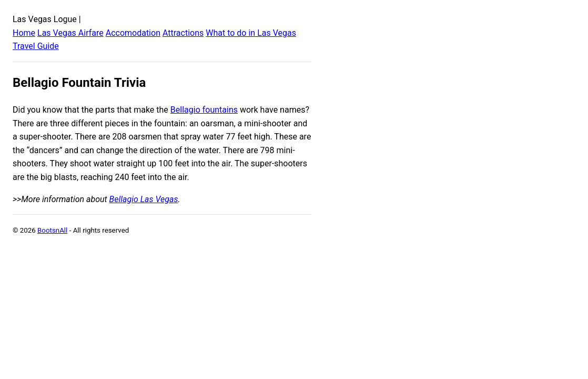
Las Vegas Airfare (70, 33)
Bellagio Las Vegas (144, 199)
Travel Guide (36, 46)
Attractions (183, 33)
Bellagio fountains (204, 110)
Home (24, 33)
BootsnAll (52, 230)
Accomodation (133, 33)
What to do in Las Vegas (251, 33)
